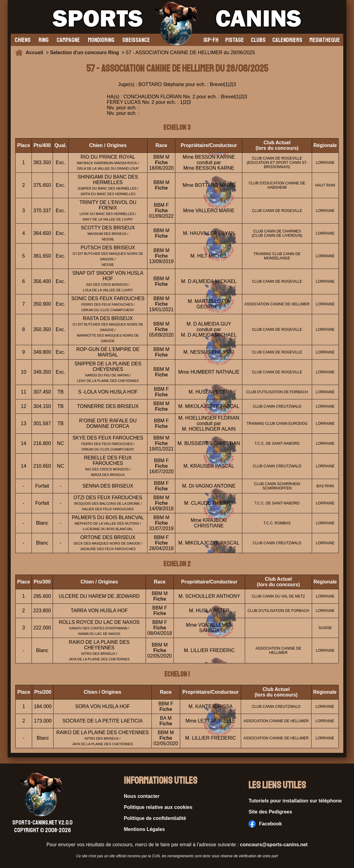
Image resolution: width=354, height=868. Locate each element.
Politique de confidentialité (155, 818)
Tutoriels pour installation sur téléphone (295, 801)
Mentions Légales (144, 829)
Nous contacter (142, 796)
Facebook (265, 824)
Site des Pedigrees (270, 812)
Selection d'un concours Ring (85, 53)
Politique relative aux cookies (158, 807)
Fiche (162, 162)
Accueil (36, 53)
